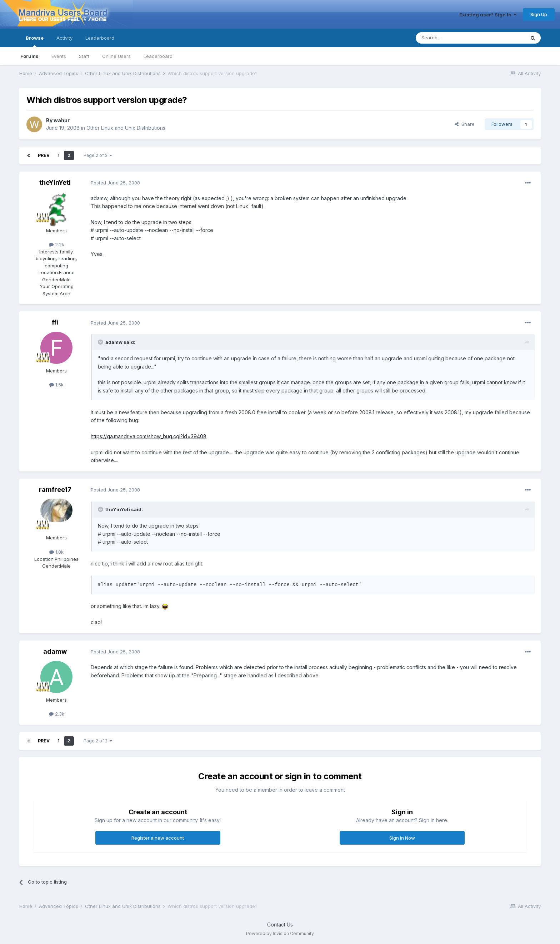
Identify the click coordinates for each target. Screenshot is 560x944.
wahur (62, 120)
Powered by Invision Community (280, 933)
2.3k (57, 714)
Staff (84, 56)
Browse (35, 41)
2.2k (57, 244)
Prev (44, 155)
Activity (64, 38)
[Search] (452, 38)
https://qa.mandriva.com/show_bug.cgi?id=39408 (149, 436)
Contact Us (280, 925)
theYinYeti (55, 182)
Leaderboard (158, 56)
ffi (55, 322)
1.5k (56, 385)
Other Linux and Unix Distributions (126, 128)
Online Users (116, 56)
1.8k (56, 552)
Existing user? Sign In (488, 15)
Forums (29, 56)
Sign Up (539, 14)
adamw (55, 651)
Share (465, 124)
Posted (115, 183)
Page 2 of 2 (98, 155)
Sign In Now (402, 838)
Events (59, 56)
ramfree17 (55, 490)
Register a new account (158, 838)
